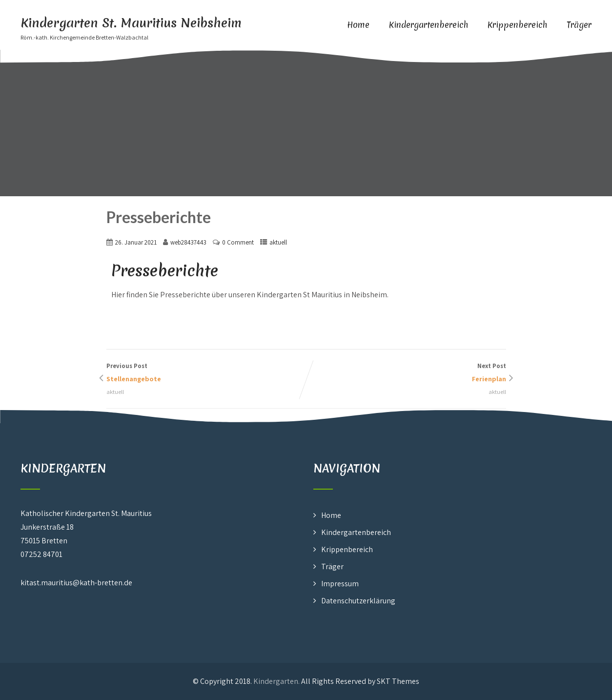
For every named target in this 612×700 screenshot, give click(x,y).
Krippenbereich (517, 25)
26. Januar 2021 (136, 242)
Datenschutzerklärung (358, 601)
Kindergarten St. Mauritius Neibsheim (131, 23)
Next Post (406, 373)
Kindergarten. (276, 681)
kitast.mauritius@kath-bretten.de (76, 583)
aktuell (278, 242)
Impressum (340, 584)
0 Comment (238, 242)
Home (358, 25)
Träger (579, 25)
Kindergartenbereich (428, 25)
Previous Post (206, 373)
